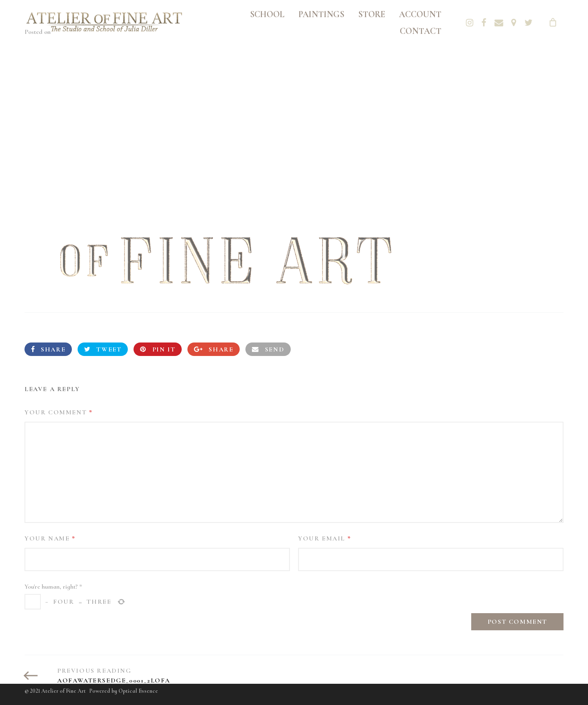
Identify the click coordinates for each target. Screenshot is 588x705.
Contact (421, 31)
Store (372, 14)
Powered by (124, 691)
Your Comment (58, 412)
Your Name (50, 538)
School (267, 14)
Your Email (324, 538)
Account (420, 14)
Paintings (321, 14)
